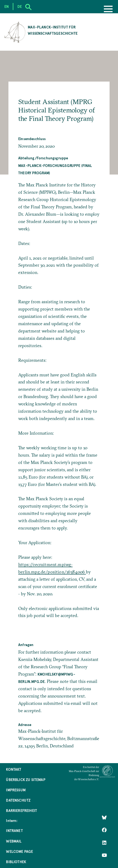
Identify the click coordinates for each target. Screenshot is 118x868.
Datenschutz (18, 800)
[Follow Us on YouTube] (104, 855)
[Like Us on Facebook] (104, 830)
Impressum (16, 790)
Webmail (14, 841)
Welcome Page (19, 851)
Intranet (14, 830)
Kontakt (14, 769)
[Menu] (108, 9)
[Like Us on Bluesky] (104, 818)
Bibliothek (16, 862)
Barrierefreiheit (21, 810)
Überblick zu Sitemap (26, 780)
